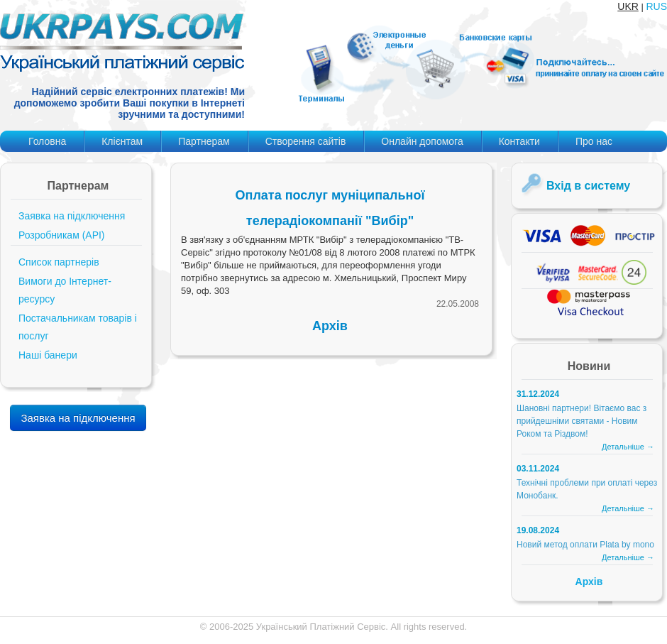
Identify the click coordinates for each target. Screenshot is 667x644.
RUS (656, 6)
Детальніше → (628, 447)
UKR (628, 6)
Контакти (519, 141)
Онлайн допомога (422, 141)
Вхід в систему (588, 186)
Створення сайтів (306, 141)
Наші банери (48, 355)
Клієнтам (122, 141)
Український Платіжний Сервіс (321, 627)
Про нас (594, 141)
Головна (47, 141)
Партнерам (204, 141)
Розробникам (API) (62, 235)
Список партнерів (59, 262)
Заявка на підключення (72, 216)
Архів (330, 326)
